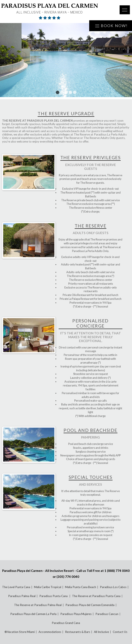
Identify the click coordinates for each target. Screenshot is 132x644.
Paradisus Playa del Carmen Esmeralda (90, 605)
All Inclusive (101, 632)
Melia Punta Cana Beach (81, 587)
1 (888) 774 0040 (117, 571)
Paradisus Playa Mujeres (76, 614)
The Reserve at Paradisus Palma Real (38, 605)
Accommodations (50, 632)
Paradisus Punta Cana (54, 596)
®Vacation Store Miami (20, 632)
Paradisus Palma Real (22, 596)
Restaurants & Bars (78, 632)
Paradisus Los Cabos (113, 587)
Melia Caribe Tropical (48, 587)
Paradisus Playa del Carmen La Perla (33, 614)
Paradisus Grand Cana (66, 623)
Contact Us (120, 632)
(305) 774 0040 (68, 577)
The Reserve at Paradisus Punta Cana (96, 596)
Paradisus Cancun (107, 614)
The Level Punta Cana (16, 587)
